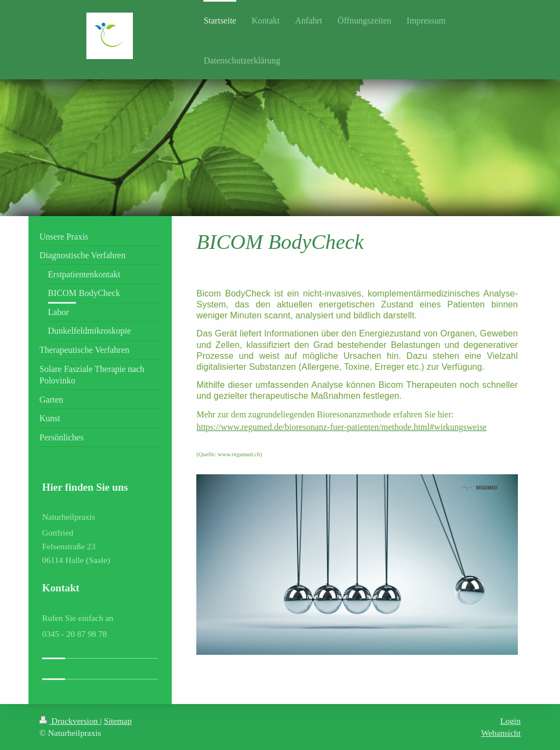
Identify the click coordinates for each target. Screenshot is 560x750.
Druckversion (70, 721)
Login (511, 721)
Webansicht (501, 733)
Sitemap (118, 721)
